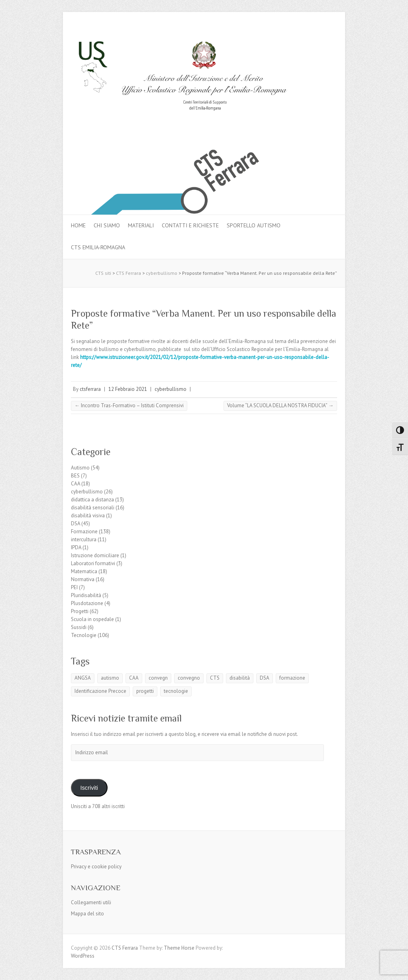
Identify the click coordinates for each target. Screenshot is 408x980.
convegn (158, 678)
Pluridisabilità (86, 595)
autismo (110, 678)
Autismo (80, 468)
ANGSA (83, 678)
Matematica (84, 571)
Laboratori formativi (93, 563)
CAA (76, 484)
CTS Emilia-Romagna (98, 247)
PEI (74, 587)
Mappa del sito (87, 914)
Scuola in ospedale (92, 619)
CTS (215, 678)
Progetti (80, 611)
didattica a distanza (92, 500)
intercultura (84, 539)
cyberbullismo (171, 389)
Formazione (84, 531)
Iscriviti (89, 788)
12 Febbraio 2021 (128, 389)
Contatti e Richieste (190, 225)
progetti (145, 691)
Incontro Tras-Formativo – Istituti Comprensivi (129, 405)
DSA (76, 524)
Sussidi (79, 627)
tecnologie (176, 691)
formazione (292, 678)
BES (75, 476)
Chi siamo (107, 225)
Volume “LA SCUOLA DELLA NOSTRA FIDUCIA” (280, 405)
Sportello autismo (254, 225)
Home (78, 225)
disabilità (240, 678)
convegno (189, 678)
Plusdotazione (87, 603)
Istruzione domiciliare (95, 555)
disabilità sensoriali (93, 508)
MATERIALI (141, 225)
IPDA (76, 547)
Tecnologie (84, 635)
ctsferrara (90, 389)
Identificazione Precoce (100, 691)
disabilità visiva (88, 516)
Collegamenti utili (91, 902)
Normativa (83, 579)
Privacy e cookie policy (96, 867)
